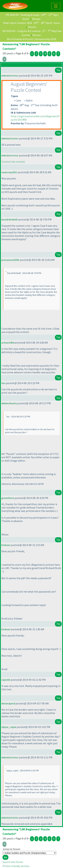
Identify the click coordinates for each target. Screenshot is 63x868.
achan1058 (8, 343)
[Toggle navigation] (56, 6)
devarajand (8, 703)
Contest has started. (13, 162)
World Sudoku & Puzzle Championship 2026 (32, 39)
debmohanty (9, 403)
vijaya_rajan (9, 727)
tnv (3, 383)
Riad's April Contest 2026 (18, 23)
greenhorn (8, 498)
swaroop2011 (9, 172)
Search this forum (13, 862)
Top (58, 70)
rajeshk (6, 680)
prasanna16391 (10, 260)
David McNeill (9, 219)
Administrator (10, 76)
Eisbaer (6, 545)
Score (26, 19)
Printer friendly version (16, 866)
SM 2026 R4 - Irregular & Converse (22, 31)
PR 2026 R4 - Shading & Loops (23, 15)
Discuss (36, 19)
